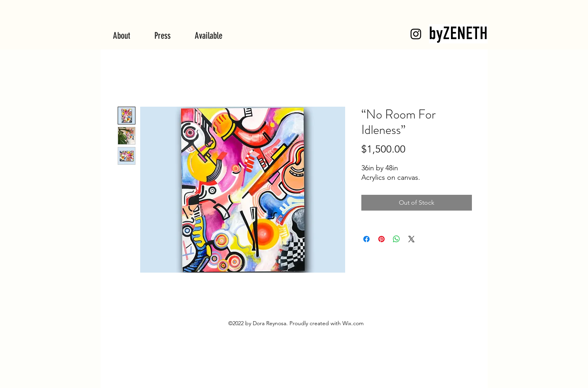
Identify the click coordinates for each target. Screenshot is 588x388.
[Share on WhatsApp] (396, 239)
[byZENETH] (416, 34)
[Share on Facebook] (366, 239)
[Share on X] (411, 239)
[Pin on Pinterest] (381, 239)
